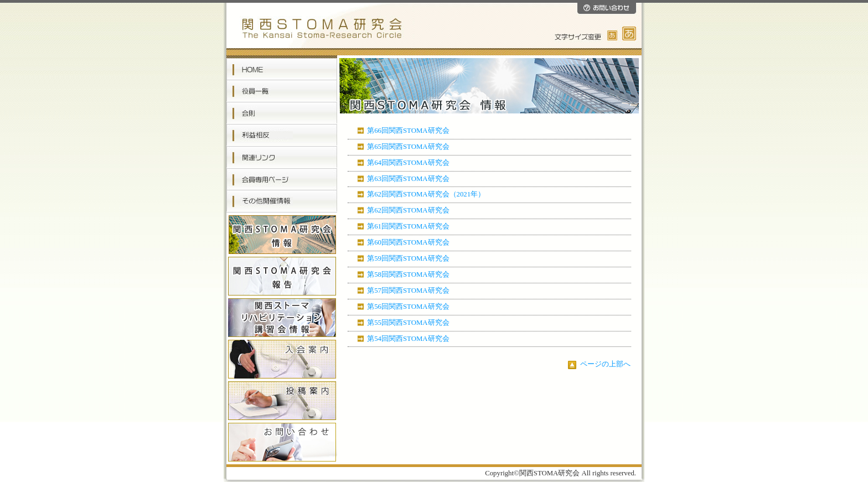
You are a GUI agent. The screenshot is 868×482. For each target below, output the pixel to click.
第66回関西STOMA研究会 (408, 131)
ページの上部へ (599, 364)
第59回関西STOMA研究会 (408, 258)
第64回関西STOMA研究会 (408, 163)
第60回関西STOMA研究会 (408, 242)
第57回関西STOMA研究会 (408, 291)
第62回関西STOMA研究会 (408, 210)
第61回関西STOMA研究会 (408, 226)
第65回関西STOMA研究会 (408, 147)
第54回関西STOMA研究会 (408, 339)
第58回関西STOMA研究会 (408, 274)
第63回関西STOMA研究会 (408, 179)
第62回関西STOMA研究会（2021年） (426, 194)
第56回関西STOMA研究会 (408, 307)
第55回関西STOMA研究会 (408, 323)
